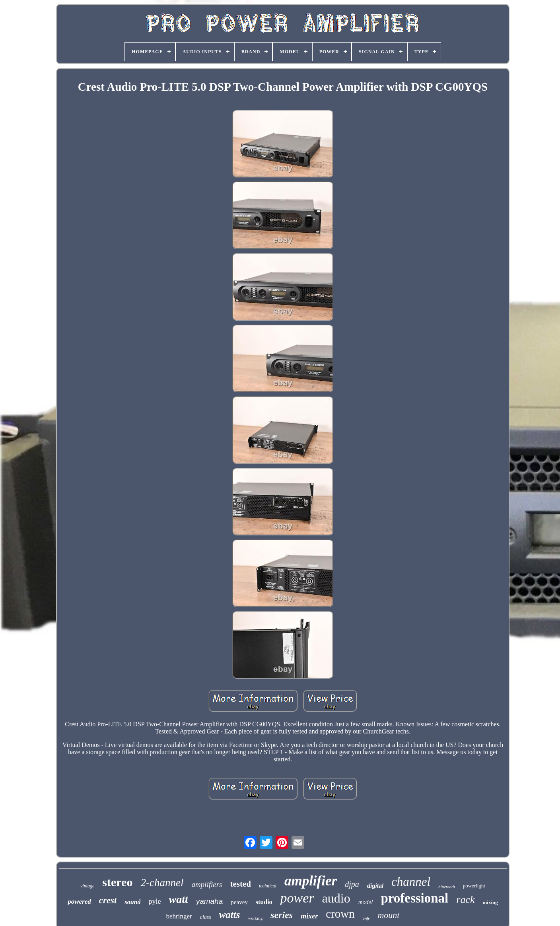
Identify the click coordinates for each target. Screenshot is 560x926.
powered (79, 902)
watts (230, 915)
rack (465, 900)
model (366, 902)
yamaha (210, 901)
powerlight (474, 886)
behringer (179, 916)
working (255, 918)
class (206, 917)
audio (336, 898)
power (297, 898)
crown (340, 914)
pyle (155, 901)
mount (388, 915)
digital (375, 886)
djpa (352, 884)
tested (240, 884)
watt (178, 899)
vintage (87, 886)
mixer (309, 916)
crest (108, 900)
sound (132, 902)
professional (414, 898)
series (282, 915)
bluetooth (447, 887)
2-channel (162, 883)
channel (411, 882)
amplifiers (207, 884)
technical (268, 886)
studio (264, 902)
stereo (117, 882)
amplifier (311, 881)
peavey (239, 902)
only (366, 918)
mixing (490, 902)
